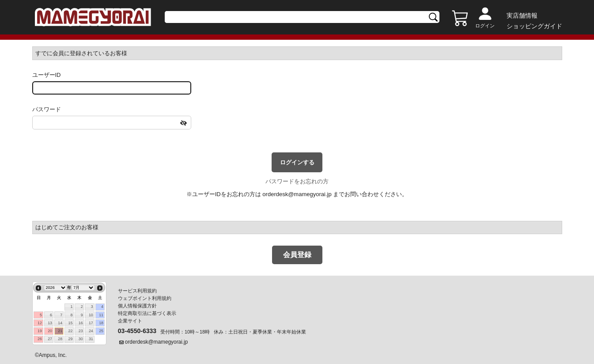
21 (60, 331)
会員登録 (297, 255)
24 (91, 331)
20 (50, 331)
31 (91, 339)
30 (81, 339)
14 (60, 323)
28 (60, 339)
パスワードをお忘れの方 (297, 181)
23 (81, 331)
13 (50, 323)
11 (101, 315)
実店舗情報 (522, 15)
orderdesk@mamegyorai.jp (297, 194)
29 (71, 339)
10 (91, 315)
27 (50, 339)
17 (91, 323)
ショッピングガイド (534, 26)
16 (81, 323)
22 (71, 331)
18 (101, 323)
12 (40, 323)
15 (71, 323)
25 (101, 331)
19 (40, 331)
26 (40, 339)
